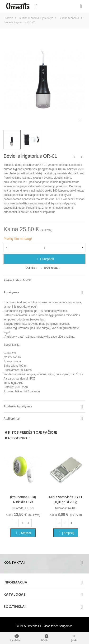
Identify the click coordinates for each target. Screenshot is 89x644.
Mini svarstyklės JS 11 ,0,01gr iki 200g (66, 499)
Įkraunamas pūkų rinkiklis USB (23, 499)
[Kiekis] (44, 248)
